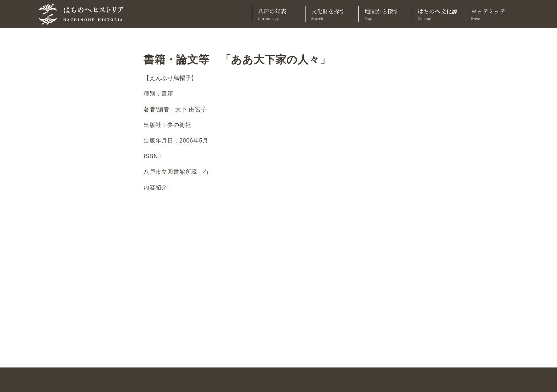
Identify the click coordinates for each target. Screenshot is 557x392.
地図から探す (385, 14)
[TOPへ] (84, 14)
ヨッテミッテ (492, 14)
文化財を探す (332, 14)
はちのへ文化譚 (439, 14)
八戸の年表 (279, 14)
